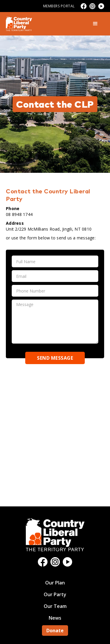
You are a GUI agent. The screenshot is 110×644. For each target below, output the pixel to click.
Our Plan (55, 583)
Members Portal (59, 6)
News (55, 618)
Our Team (55, 606)
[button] (95, 24)
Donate (55, 631)
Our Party (55, 594)
